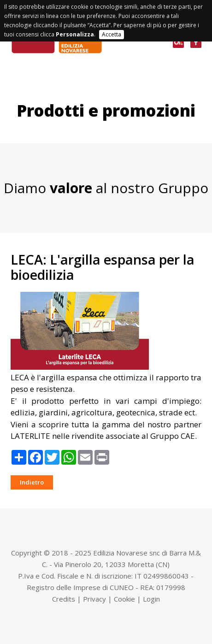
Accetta (112, 34)
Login (151, 599)
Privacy (94, 599)
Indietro (32, 482)
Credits (64, 599)
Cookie (124, 599)
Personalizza (75, 34)
